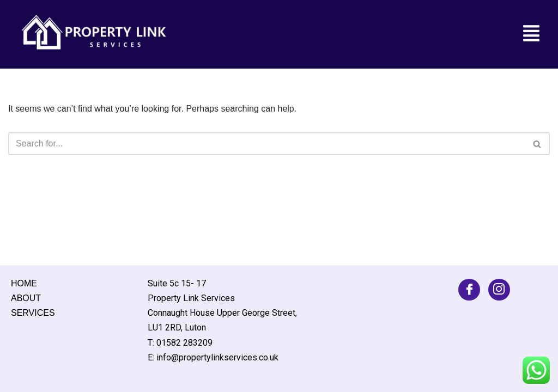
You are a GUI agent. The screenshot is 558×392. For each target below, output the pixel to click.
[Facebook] (469, 290)
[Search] (267, 144)
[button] (531, 35)
